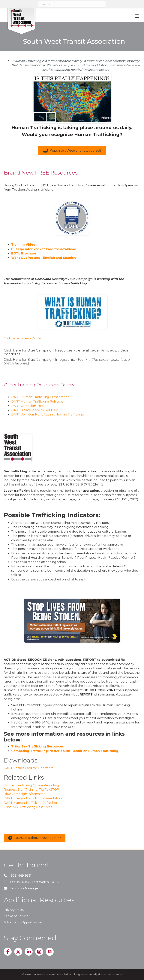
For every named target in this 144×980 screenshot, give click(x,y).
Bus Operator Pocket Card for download (44, 249)
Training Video (23, 245)
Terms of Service (16, 916)
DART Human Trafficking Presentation (40, 397)
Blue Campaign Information (25, 794)
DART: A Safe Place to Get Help (35, 410)
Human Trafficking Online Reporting (31, 785)
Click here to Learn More (22, 338)
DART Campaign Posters (30, 406)
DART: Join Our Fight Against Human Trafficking (48, 414)
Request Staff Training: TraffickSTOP (31, 790)
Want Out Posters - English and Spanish (43, 258)
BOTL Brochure (24, 253)
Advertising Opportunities (23, 922)
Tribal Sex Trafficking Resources (37, 746)
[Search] (72, 4)
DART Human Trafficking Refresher (38, 402)
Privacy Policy (14, 910)
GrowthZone (114, 974)
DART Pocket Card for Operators (28, 768)
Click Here (12, 350)
